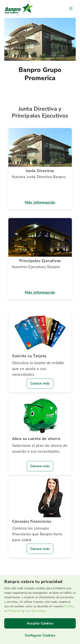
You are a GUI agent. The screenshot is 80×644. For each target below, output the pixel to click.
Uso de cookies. (36, 611)
